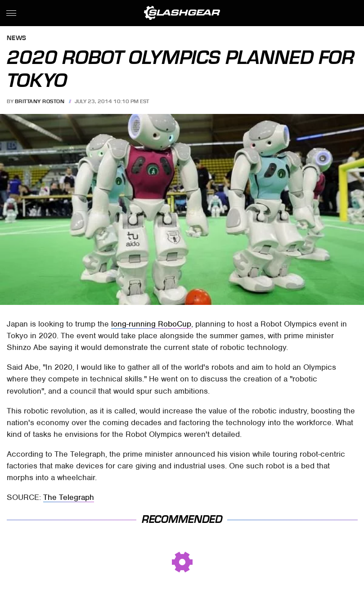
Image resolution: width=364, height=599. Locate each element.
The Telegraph (69, 497)
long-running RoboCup (151, 324)
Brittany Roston (40, 101)
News (17, 39)
